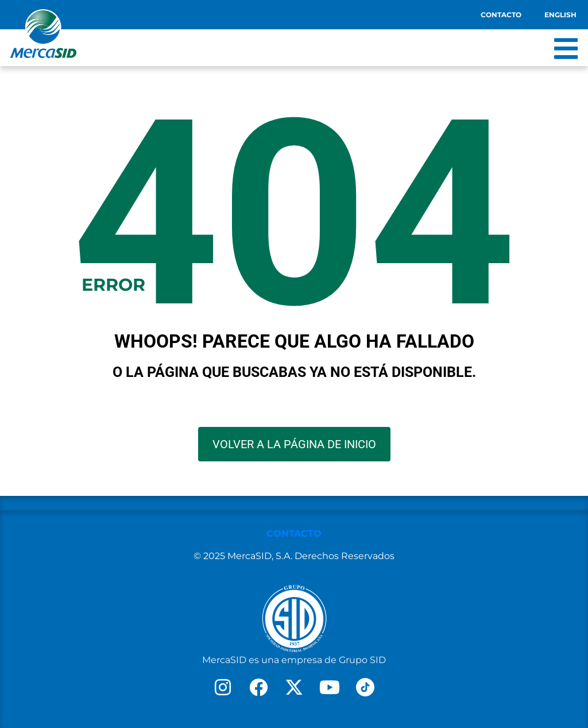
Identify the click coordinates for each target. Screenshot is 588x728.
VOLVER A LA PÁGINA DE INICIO (294, 444)
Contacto (501, 15)
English (560, 15)
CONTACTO (294, 534)
